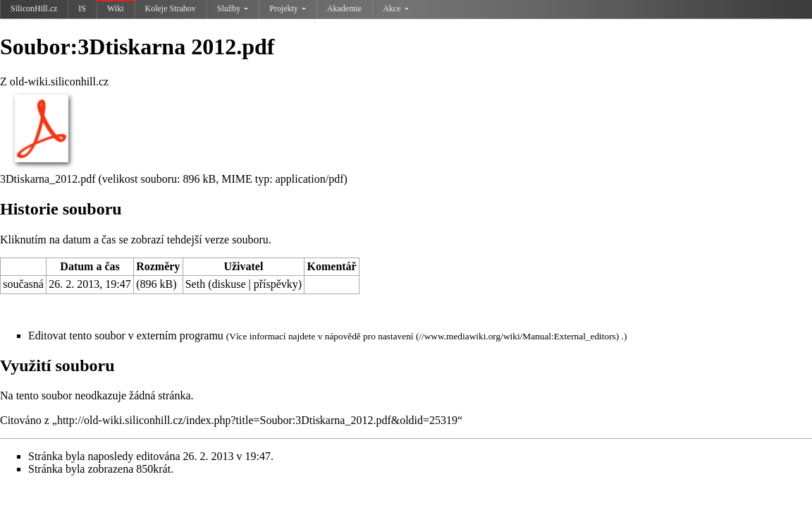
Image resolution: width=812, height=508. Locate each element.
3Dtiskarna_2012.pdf (48, 179)
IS (82, 8)
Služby (233, 8)
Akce (395, 8)
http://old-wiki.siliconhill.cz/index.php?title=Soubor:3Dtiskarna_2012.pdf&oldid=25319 (257, 420)
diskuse (229, 284)
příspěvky (276, 284)
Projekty (288, 8)
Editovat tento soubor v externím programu (126, 335)
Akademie (344, 8)
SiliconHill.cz (34, 8)
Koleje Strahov (171, 8)
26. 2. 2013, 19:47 (90, 284)
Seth (195, 284)
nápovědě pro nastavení (369, 336)
